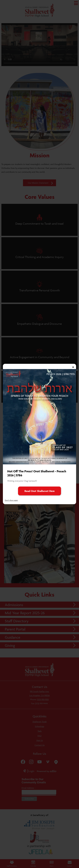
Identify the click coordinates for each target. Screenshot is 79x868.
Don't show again (11, 500)
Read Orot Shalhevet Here (40, 491)
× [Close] (73, 367)
